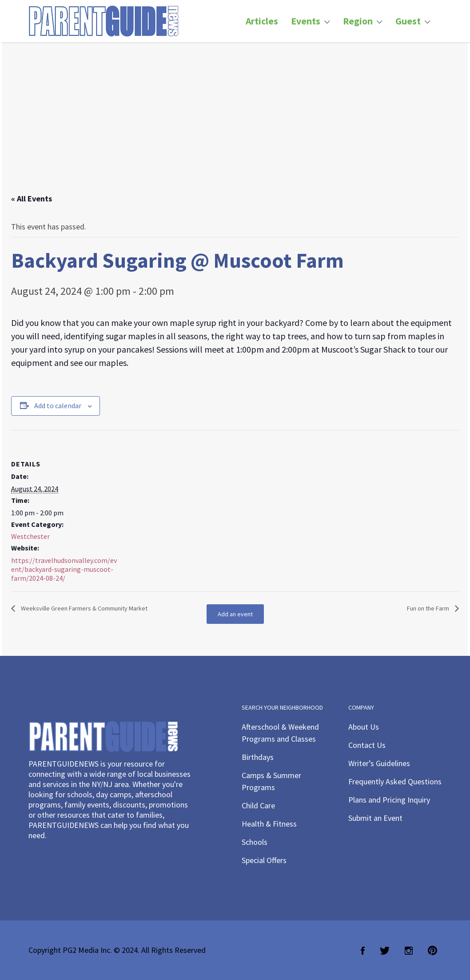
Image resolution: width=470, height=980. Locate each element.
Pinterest (432, 951)
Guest (408, 21)
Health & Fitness (269, 824)
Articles (262, 21)
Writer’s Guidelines (379, 763)
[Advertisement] (235, 127)
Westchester (30, 536)
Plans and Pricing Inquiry (389, 800)
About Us (364, 727)
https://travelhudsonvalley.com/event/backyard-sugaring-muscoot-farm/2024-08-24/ (64, 569)
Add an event (235, 614)
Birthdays (258, 757)
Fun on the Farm (429, 608)
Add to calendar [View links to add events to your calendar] (58, 406)
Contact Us (367, 745)
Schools (255, 842)
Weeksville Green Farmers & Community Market (84, 608)
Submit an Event (375, 818)
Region (358, 21)
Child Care (258, 805)
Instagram (409, 951)
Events (306, 21)
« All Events (32, 199)
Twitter (385, 951)
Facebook (363, 951)
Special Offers (264, 860)
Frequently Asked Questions (395, 781)
